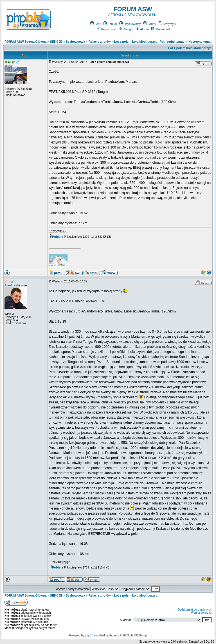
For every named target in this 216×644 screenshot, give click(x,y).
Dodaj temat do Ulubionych (195, 610)
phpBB (89, 635)
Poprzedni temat (172, 42)
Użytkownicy (130, 24)
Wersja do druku (201, 613)
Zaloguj (126, 29)
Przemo (114, 635)
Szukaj (110, 24)
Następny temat (200, 42)
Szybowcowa (75, 42)
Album (142, 29)
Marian (10, 62)
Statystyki (167, 24)
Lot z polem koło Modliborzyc (136, 42)
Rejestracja (107, 29)
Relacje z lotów (100, 42)
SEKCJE (56, 42)
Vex (7, 282)
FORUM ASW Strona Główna (25, 42)
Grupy (150, 24)
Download (160, 29)
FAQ (95, 24)
